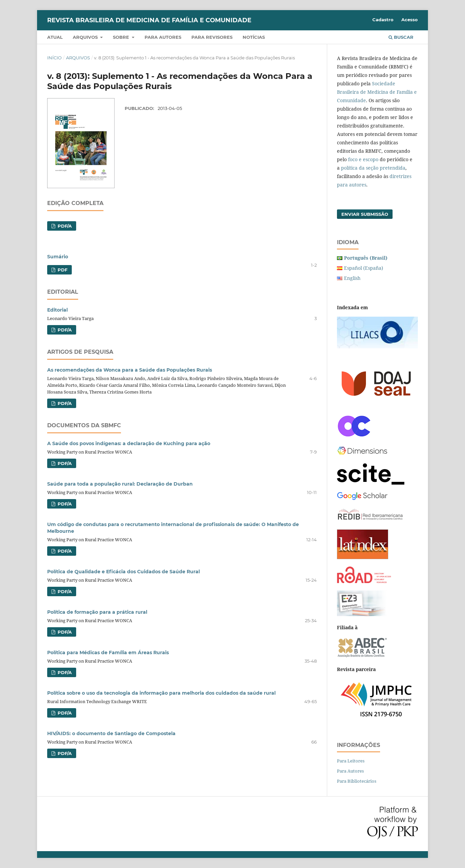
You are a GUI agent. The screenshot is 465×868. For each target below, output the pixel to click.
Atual (55, 37)
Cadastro (383, 20)
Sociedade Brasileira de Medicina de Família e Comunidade (377, 92)
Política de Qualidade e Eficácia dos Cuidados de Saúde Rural (123, 572)
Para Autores (350, 771)
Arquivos (86, 37)
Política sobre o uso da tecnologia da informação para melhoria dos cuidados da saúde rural (161, 693)
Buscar (401, 37)
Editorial (57, 310)
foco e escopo (363, 159)
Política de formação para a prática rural (97, 612)
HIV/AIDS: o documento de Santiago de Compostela (111, 733)
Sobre (122, 37)
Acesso (410, 20)
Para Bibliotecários (357, 781)
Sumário (58, 257)
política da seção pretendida (373, 168)
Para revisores (212, 37)
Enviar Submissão (365, 214)
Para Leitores (351, 761)
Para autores (163, 37)
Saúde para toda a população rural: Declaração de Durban (120, 484)
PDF (62, 270)
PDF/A (64, 226)
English (352, 278)
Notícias (254, 37)
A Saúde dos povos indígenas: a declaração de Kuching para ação (129, 443)
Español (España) (364, 268)
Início (54, 58)
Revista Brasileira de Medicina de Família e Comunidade (149, 20)
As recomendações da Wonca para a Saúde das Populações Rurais (130, 370)
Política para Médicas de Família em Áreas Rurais (108, 653)
